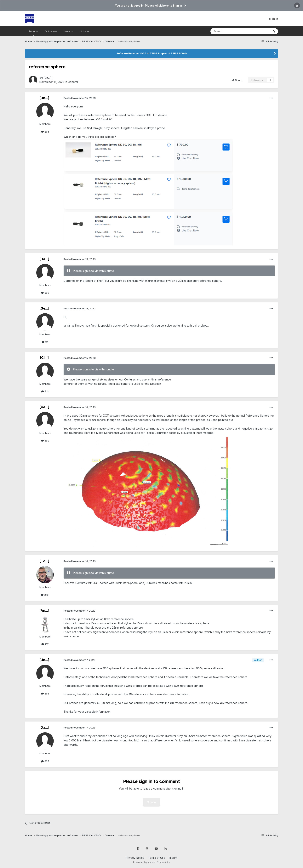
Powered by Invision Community (151, 862)
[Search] (230, 31)
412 (45, 644)
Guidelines (51, 31)
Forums (33, 33)
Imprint (173, 858)
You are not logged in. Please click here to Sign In (149, 6)
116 (45, 342)
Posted (80, 98)
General (73, 82)
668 (45, 293)
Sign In (274, 19)
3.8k (45, 595)
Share (237, 80)
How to (69, 31)
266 (45, 132)
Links (85, 31)
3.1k (45, 391)
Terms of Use (157, 858)
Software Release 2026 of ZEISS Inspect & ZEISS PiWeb (152, 53)
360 (45, 441)
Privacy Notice (135, 858)
